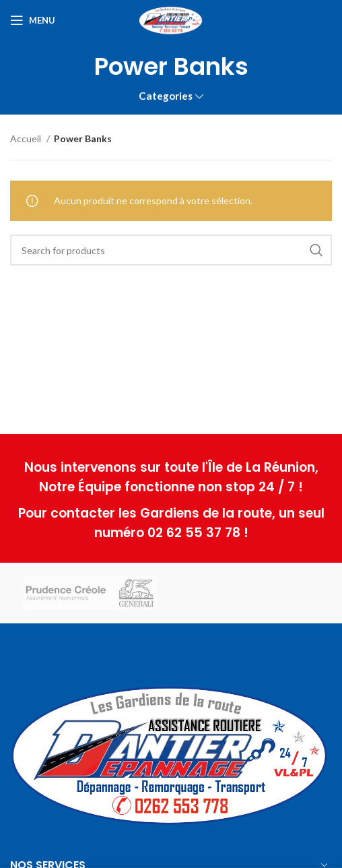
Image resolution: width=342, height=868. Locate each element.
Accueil (27, 138)
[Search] (171, 250)
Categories (166, 96)
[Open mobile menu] (33, 20)
